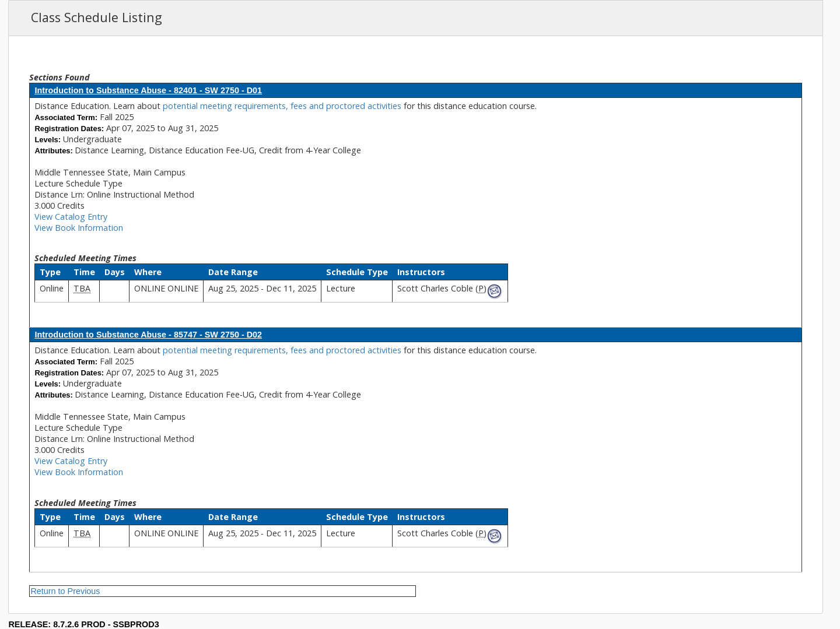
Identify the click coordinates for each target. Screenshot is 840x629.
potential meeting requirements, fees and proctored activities (283, 106)
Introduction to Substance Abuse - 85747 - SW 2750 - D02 (148, 335)
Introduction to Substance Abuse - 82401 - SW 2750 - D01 (148, 90)
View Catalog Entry (71, 217)
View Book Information (79, 228)
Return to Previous (65, 591)
